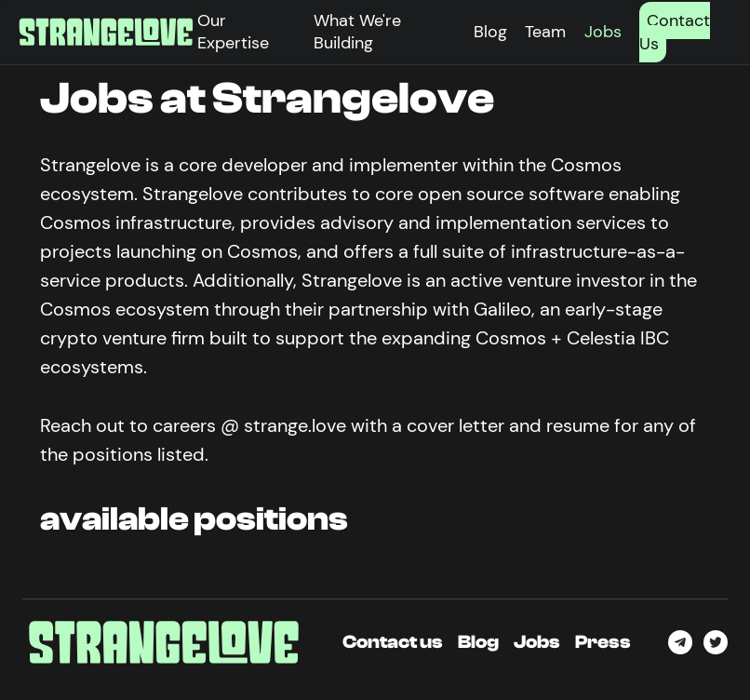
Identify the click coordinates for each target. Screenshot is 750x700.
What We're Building (357, 32)
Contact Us (675, 32)
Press (603, 642)
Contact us (393, 642)
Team (545, 32)
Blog (490, 32)
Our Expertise (233, 32)
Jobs (603, 32)
